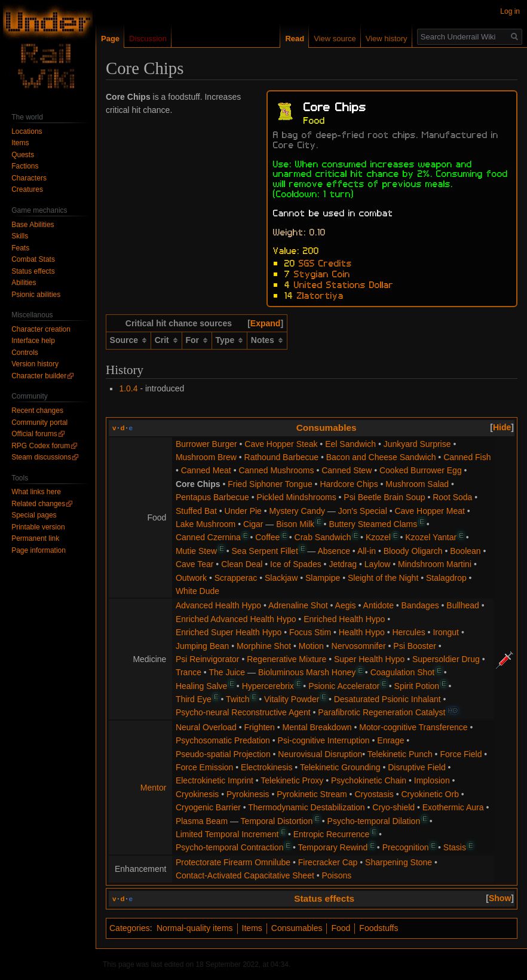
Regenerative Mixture (287, 659)
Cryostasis (374, 794)
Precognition (406, 847)
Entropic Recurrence (332, 834)
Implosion (432, 780)
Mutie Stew (196, 551)
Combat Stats (33, 259)
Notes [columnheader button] (263, 340)
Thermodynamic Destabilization (306, 807)
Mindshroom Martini (435, 564)
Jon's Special (363, 511)
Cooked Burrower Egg (421, 470)
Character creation (41, 329)
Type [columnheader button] (225, 340)
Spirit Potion (417, 686)
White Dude (197, 591)
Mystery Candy (297, 511)
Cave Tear (195, 564)
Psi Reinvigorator (208, 659)
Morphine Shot (264, 646)
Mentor (154, 788)
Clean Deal (242, 564)
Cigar (253, 524)
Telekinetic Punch (400, 754)
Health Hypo (362, 632)
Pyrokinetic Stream (312, 794)
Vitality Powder (292, 699)
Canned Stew (347, 470)
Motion (311, 646)
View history (387, 39)
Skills (20, 236)
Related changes (38, 504)
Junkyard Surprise (417, 444)
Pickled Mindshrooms (297, 497)
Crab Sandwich (323, 537)
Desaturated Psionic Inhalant (387, 699)
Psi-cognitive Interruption (324, 740)
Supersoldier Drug (446, 659)
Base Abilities (33, 225)
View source (335, 39)
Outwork (191, 578)
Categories (130, 928)
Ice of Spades (296, 564)
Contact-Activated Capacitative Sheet (245, 875)
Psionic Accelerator (344, 686)
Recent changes (37, 411)
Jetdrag (343, 564)
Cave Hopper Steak (281, 444)
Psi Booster (415, 646)
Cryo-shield (393, 807)
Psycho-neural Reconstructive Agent (243, 712)
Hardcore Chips (349, 484)
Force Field (461, 754)
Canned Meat (206, 470)
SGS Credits (325, 262)
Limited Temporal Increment (227, 834)
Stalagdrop (446, 578)
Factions (25, 166)
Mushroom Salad (417, 484)
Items (252, 928)
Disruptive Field (416, 767)
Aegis (346, 605)
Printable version (38, 527)
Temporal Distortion (277, 821)
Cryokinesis (197, 794)
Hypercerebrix (268, 686)
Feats (20, 248)
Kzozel (378, 537)
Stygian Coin (322, 273)
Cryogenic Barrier (208, 807)
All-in (367, 551)
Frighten (260, 727)
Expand (266, 323)
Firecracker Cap (328, 862)
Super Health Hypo (369, 659)
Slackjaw (281, 578)
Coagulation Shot (402, 672)
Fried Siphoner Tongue (270, 484)
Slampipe (323, 578)
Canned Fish (467, 457)
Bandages (420, 605)
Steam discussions (41, 457)
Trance (189, 672)
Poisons (337, 875)
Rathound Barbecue (282, 457)
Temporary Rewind (333, 847)
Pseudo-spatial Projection (223, 754)
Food (341, 928)
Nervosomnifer (359, 646)
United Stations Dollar (344, 284)
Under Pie (243, 511)
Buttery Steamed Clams (373, 524)
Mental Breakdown (317, 727)
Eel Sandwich (350, 444)
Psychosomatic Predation (223, 740)
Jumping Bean (203, 646)
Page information (39, 550)
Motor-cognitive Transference (413, 727)
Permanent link (35, 538)
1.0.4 (128, 388)
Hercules (408, 632)
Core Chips (198, 484)
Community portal (39, 422)
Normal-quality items (195, 928)
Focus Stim (310, 632)
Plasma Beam (202, 821)
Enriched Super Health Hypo (229, 632)
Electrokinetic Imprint (215, 780)
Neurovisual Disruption (320, 754)
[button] (265, 323)
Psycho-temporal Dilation (374, 821)
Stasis (455, 847)
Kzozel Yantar (431, 537)
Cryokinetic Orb (430, 794)
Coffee (267, 537)
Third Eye (194, 699)
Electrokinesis (266, 767)
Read (295, 39)
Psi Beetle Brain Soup (384, 497)
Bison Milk (295, 524)
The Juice (227, 672)
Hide (502, 427)
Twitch (238, 699)
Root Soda (452, 497)
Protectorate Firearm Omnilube (233, 862)
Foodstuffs (379, 928)
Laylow (378, 564)
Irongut (446, 632)
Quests (23, 155)
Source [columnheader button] (124, 340)
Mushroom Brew (206, 457)
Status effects (324, 898)
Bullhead (463, 605)
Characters (29, 178)
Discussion (148, 39)
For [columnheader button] (192, 340)
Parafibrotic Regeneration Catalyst (382, 712)
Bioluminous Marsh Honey (307, 672)
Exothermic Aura (453, 807)
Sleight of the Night (383, 578)
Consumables (327, 428)
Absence (334, 551)
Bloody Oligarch (413, 551)
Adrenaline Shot (298, 605)
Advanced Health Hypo (218, 605)
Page (110, 39)
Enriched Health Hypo (344, 619)
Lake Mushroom (206, 524)
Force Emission (204, 767)
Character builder (39, 376)
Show (500, 898)
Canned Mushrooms (276, 470)
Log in (510, 11)
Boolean (465, 551)
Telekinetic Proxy (292, 780)
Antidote (379, 605)
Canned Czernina (208, 537)
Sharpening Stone (399, 862)
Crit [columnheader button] (162, 340)
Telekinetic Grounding (340, 767)
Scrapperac (236, 578)
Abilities (24, 283)
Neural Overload (206, 727)
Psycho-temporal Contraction (230, 847)
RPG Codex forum (41, 446)
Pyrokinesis (248, 794)
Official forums (34, 434)
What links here (36, 492)
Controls (25, 353)
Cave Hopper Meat (430, 511)
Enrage (390, 740)
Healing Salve (201, 686)
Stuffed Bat (196, 511)
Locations (27, 131)
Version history (35, 364)
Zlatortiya (320, 295)
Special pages (34, 515)
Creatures (27, 189)
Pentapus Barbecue (212, 497)
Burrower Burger (206, 444)
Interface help (33, 341)
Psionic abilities (36, 295)
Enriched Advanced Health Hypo (236, 619)
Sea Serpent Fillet (265, 551)
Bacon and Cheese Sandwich (381, 457)
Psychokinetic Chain (369, 780)
